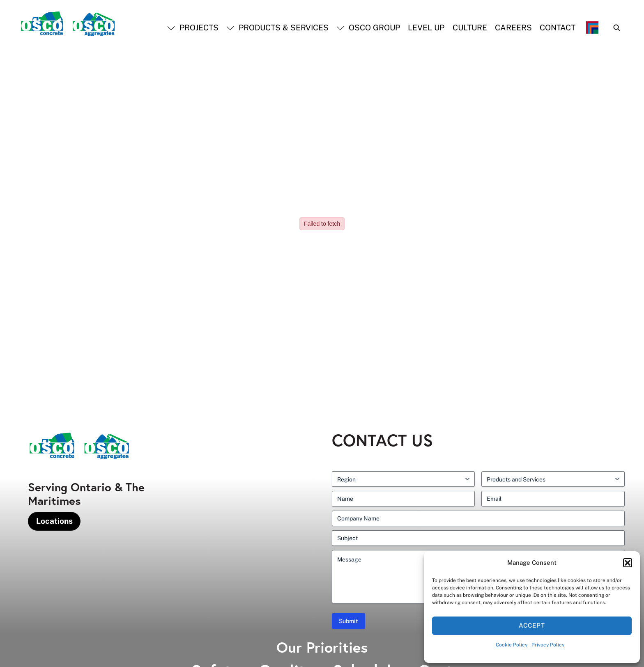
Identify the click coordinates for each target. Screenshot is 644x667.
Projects (193, 28)
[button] (628, 563)
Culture (470, 28)
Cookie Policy (512, 645)
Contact (558, 28)
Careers (513, 28)
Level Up (426, 28)
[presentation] (18, 646)
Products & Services (277, 28)
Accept (532, 625)
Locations (54, 521)
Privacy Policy (548, 645)
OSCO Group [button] (368, 28)
